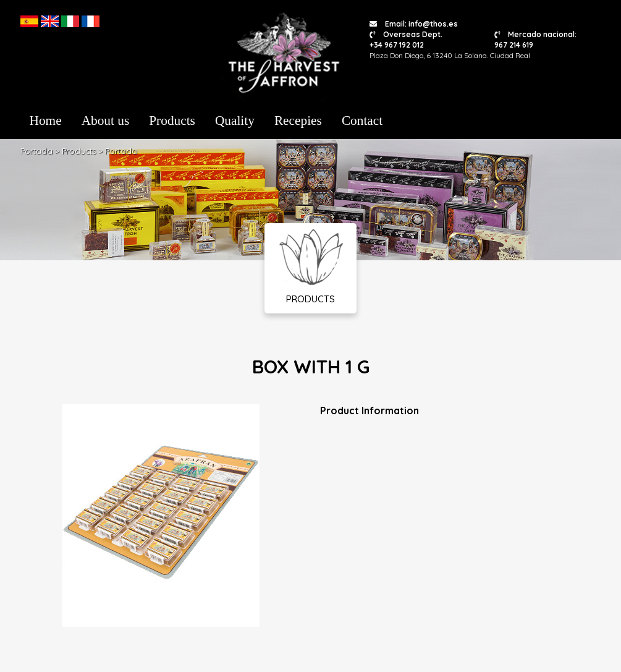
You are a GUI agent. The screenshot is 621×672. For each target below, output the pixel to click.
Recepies (298, 121)
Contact (362, 121)
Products (172, 121)
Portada (36, 151)
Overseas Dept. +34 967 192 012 (406, 40)
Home (46, 121)
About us (106, 121)
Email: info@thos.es (414, 24)
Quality (235, 121)
